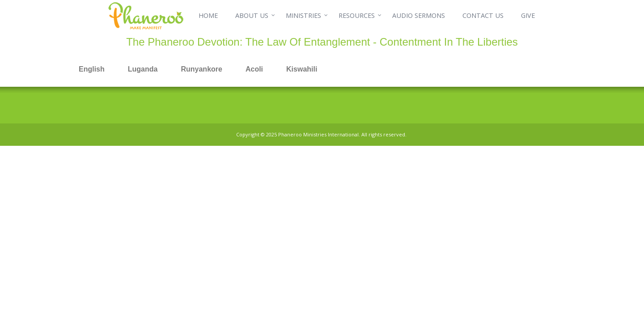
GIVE (528, 15)
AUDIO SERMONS (419, 15)
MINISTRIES (303, 15)
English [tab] (92, 69)
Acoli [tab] (254, 69)
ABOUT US (252, 15)
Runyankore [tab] (201, 69)
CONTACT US (483, 15)
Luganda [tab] (143, 69)
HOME (208, 15)
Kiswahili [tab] (302, 69)
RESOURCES (357, 15)
